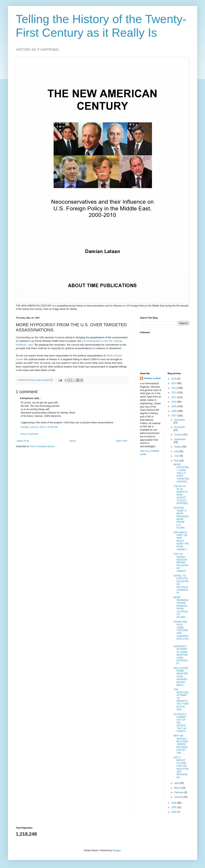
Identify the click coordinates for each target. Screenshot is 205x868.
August (178, 447)
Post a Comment (29, 434)
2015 (174, 379)
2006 (174, 803)
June (177, 456)
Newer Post (23, 441)
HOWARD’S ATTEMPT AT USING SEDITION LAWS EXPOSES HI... (181, 655)
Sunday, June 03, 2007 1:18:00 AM (39, 427)
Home (73, 441)
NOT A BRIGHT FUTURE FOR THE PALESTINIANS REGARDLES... (181, 767)
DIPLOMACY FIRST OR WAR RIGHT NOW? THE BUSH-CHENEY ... (181, 541)
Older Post (122, 441)
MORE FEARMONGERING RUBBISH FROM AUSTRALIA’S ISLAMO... (181, 607)
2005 (174, 807)
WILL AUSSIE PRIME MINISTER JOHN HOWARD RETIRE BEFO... (181, 677)
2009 (174, 406)
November (179, 427)
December (179, 420)
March (178, 788)
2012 (174, 393)
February (179, 792)
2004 (174, 812)
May (177, 461)
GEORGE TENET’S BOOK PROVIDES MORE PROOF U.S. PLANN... (181, 518)
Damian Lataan (152, 378)
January (179, 797)
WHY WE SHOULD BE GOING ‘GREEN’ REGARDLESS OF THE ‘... (181, 744)
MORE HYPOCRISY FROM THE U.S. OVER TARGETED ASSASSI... (181, 473)
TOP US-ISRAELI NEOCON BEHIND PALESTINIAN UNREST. (181, 562)
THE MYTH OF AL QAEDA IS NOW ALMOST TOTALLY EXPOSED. (181, 495)
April (177, 783)
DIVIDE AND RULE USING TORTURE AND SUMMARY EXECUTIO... (181, 632)
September (180, 439)
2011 (174, 397)
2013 (174, 388)
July (177, 451)
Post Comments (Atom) (42, 446)
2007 (174, 416)
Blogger (117, 850)
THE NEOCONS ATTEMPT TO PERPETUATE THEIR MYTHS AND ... (181, 700)
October (179, 435)
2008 (174, 411)
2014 (174, 383)
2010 (174, 402)
